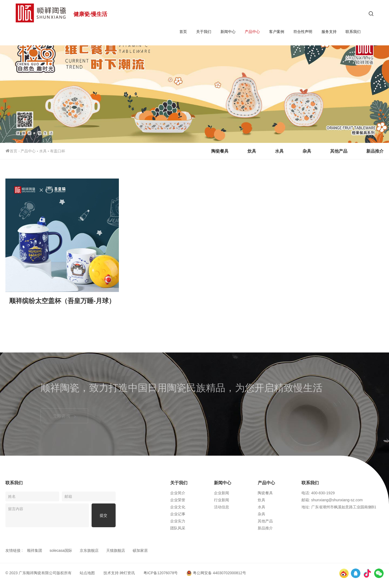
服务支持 (329, 32)
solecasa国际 (61, 550)
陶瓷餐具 (220, 151)
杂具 (307, 151)
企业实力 (178, 521)
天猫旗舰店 (116, 550)
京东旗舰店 (89, 550)
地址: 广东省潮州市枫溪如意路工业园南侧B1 (339, 507)
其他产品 (339, 151)
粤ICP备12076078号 (161, 573)
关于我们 (204, 32)
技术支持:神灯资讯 (119, 573)
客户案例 (277, 32)
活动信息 (222, 507)
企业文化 (178, 507)
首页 (183, 32)
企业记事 (178, 514)
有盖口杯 (58, 151)
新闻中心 (228, 32)
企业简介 (178, 493)
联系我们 (353, 32)
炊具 (252, 151)
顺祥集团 (35, 550)
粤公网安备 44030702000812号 (216, 573)
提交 (103, 515)
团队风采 (178, 528)
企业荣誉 (178, 500)
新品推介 (375, 151)
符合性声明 (303, 32)
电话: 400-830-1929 (318, 493)
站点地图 (87, 573)
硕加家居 (140, 550)
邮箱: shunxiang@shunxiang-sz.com (332, 500)
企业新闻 (222, 493)
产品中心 (252, 32)
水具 (43, 151)
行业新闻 (222, 500)
